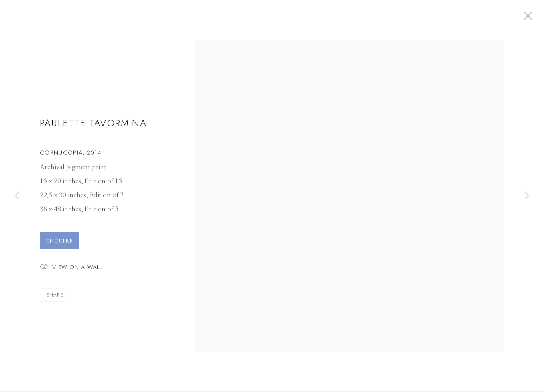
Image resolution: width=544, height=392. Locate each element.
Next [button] (527, 196)
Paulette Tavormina (93, 126)
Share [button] (55, 297)
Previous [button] (17, 196)
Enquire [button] (59, 243)
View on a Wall (71, 270)
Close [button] (526, 18)
